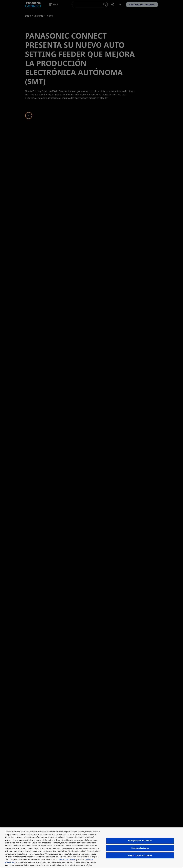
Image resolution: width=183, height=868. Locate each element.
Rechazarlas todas (140, 848)
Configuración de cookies (140, 841)
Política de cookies (67, 859)
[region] (91, 848)
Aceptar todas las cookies (140, 855)
